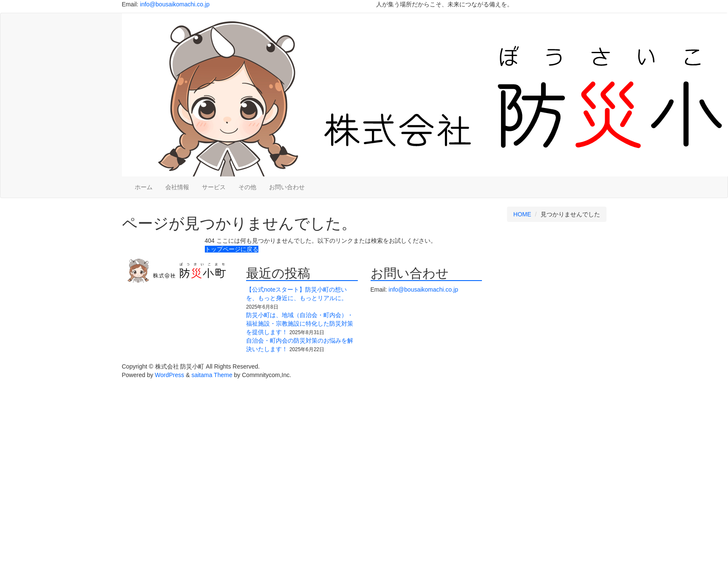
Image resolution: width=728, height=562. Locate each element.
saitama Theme (212, 375)
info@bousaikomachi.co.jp (175, 4)
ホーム (144, 187)
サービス (214, 187)
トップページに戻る (232, 249)
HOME (522, 214)
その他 (247, 187)
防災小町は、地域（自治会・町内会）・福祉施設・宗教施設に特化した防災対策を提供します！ (300, 324)
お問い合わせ (287, 187)
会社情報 (177, 187)
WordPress (169, 375)
